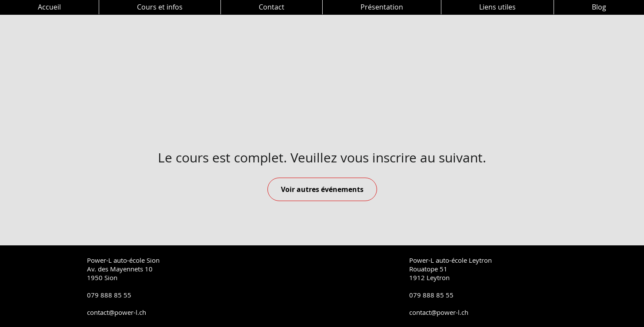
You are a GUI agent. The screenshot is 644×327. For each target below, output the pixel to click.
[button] (160, 7)
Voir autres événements (322, 189)
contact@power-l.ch (117, 312)
